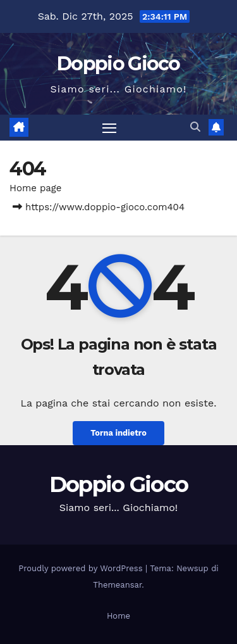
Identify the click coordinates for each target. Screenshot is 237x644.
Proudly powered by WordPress (82, 568)
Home (118, 616)
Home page (36, 188)
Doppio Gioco (118, 64)
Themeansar (117, 585)
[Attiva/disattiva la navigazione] (109, 128)
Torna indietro (118, 433)
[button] (195, 127)
